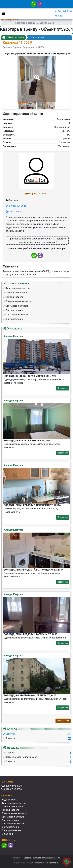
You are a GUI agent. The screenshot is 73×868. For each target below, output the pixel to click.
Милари (59, 16)
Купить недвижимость (13, 803)
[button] (36, 75)
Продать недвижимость (14, 813)
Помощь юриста (10, 810)
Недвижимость (10, 800)
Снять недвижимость (13, 824)
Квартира (11, 19)
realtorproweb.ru (52, 863)
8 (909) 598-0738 (64, 11)
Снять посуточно (10, 827)
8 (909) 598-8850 (12, 789)
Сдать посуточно (10, 820)
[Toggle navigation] (3, 13)
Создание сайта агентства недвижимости (42, 858)
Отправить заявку (36, 193)
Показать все (63, 721)
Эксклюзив (7, 834)
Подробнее (63, 388)
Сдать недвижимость (13, 817)
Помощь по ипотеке (12, 806)
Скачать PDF (14, 212)
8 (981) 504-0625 (16, 206)
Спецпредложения (11, 830)
